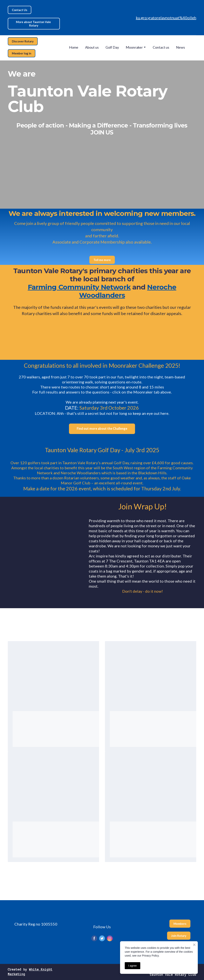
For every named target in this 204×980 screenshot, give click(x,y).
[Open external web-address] (78, 341)
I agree (133, 966)
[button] (20, 10)
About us (92, 47)
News (180, 47)
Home (74, 47)
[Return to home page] (98, 18)
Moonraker (134, 47)
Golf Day (112, 47)
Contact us (161, 47)
